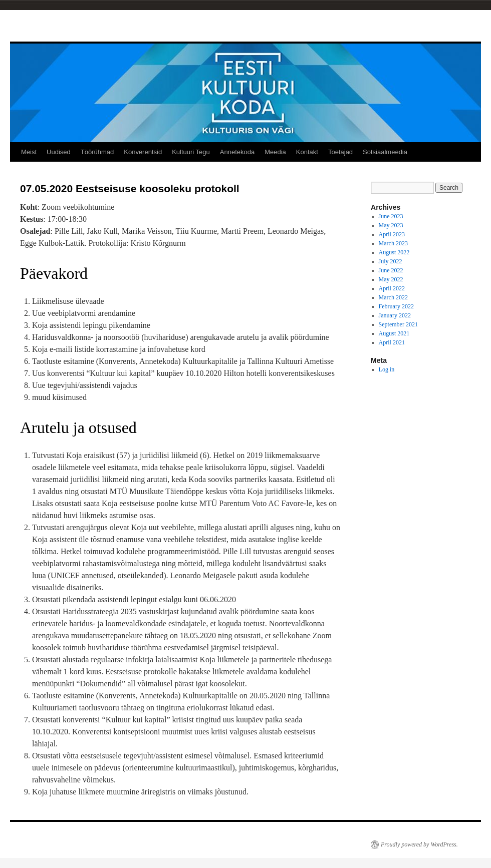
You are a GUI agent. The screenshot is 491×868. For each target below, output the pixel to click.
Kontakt (307, 152)
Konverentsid (143, 152)
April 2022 (392, 288)
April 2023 (392, 234)
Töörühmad (97, 152)
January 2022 (395, 315)
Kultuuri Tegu (191, 152)
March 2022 (393, 297)
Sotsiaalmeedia (385, 152)
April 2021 (392, 342)
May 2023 (391, 225)
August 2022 (394, 252)
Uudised (59, 152)
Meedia (275, 152)
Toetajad (340, 152)
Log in (387, 369)
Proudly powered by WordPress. (419, 844)
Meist (29, 152)
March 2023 (393, 243)
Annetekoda (237, 152)
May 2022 (391, 279)
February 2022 (396, 306)
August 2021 (394, 333)
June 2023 (391, 216)
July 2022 (391, 261)
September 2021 (398, 324)
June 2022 (391, 270)
